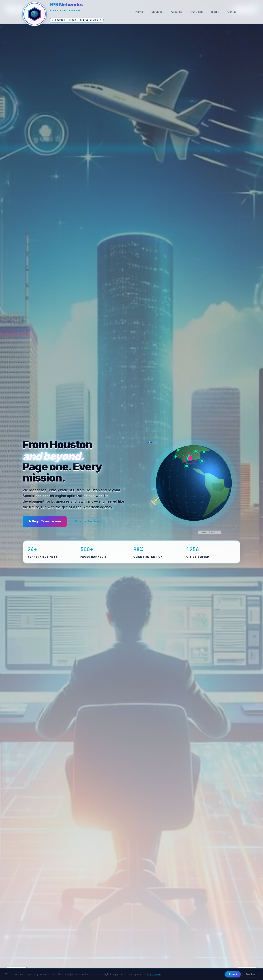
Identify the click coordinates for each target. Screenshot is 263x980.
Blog (214, 12)
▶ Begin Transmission (45, 521)
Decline (250, 974)
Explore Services (88, 521)
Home (139, 12)
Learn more (154, 974)
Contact (232, 12)
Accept (233, 974)
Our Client (197, 12)
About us (177, 12)
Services (157, 12)
